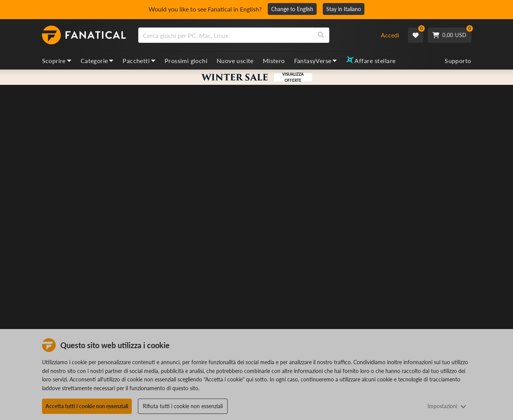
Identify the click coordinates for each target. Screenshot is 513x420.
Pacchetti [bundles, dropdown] (139, 61)
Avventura (346, 183)
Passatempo (376, 183)
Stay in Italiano (344, 9)
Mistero (274, 61)
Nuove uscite (235, 61)
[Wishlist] (416, 35)
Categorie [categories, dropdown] (97, 61)
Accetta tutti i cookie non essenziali (87, 406)
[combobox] (255, 35)
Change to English (292, 9)
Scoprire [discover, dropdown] (57, 61)
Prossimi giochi (186, 61)
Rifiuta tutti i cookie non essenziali (183, 406)
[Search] (321, 35)
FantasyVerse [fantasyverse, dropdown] (316, 61)
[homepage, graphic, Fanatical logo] (84, 35)
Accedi (390, 35)
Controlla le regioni (356, 307)
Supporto (458, 61)
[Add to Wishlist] (465, 164)
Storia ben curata (353, 195)
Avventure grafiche (415, 183)
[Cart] (449, 35)
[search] (226, 35)
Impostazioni (447, 406)
